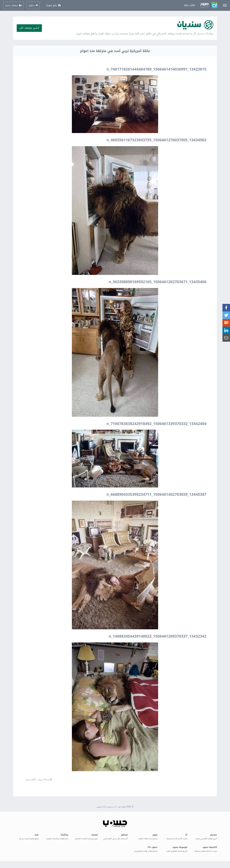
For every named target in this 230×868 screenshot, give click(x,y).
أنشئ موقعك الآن (29, 28)
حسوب (100, 807)
